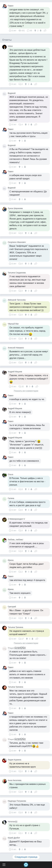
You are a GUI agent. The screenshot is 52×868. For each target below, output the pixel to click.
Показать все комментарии (26, 391)
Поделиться (45, 30)
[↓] (40, 31)
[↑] (36, 31)
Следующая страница (26, 857)
